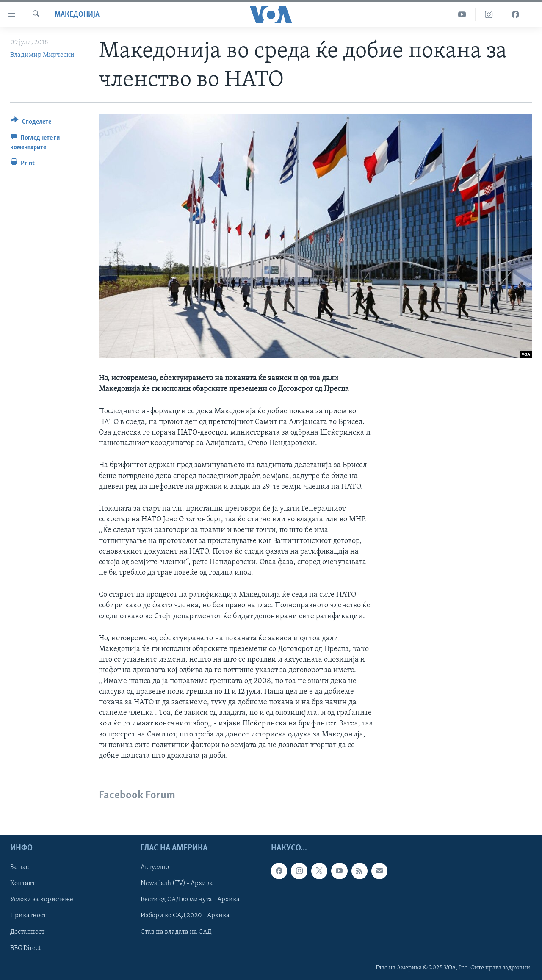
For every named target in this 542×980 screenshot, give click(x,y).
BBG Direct (25, 948)
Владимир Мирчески (42, 55)
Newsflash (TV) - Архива (177, 883)
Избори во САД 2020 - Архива (185, 916)
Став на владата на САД (176, 932)
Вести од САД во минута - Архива (190, 900)
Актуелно (155, 867)
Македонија (77, 15)
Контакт (23, 883)
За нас (19, 867)
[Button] (31, 123)
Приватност (28, 916)
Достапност (27, 932)
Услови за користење (42, 900)
